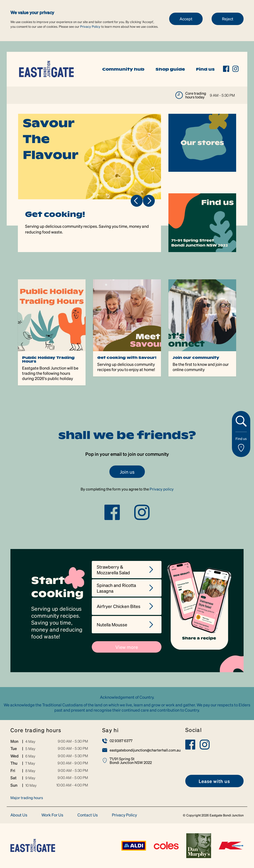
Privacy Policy (90, 26)
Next (149, 201)
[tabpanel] (90, 183)
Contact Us (88, 815)
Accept (186, 19)
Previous (137, 201)
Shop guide (170, 69)
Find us (205, 69)
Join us (127, 472)
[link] (46, 69)
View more (127, 647)
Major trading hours (27, 798)
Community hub (123, 69)
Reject (228, 19)
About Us (19, 815)
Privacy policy (162, 489)
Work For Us (52, 815)
